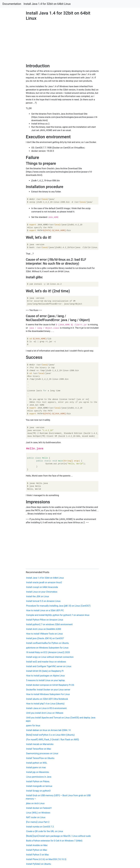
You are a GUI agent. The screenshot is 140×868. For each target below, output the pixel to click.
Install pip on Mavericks (38, 772)
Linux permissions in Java (39, 777)
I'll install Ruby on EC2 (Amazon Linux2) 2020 (48, 652)
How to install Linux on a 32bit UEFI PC (45, 610)
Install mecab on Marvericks (40, 744)
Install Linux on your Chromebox (42, 592)
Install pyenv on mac (36, 767)
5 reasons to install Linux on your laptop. (46, 680)
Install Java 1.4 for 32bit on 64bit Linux (47, 4)
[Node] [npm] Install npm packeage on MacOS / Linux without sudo (58, 836)
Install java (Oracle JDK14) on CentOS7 (45, 638)
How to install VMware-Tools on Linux (44, 634)
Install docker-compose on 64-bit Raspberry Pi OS (50, 685)
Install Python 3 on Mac (38, 855)
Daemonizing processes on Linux (42, 754)
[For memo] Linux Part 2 (38, 822)
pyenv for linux (33, 726)
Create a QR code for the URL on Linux (45, 831)
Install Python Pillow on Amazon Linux (45, 620)
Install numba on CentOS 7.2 (40, 827)
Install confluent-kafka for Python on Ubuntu (47, 643)
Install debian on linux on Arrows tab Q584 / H (48, 730)
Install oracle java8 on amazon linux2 (44, 582)
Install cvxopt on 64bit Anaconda (42, 587)
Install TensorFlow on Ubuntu (40, 758)
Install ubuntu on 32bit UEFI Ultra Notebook (47, 699)
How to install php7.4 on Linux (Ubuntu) (45, 704)
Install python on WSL (37, 763)
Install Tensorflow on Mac (39, 749)
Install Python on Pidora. (38, 781)
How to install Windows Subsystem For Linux (48, 694)
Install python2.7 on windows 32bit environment (49, 624)
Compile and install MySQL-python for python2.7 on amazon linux (58, 615)
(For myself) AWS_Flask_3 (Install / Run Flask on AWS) (53, 740)
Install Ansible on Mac (37, 845)
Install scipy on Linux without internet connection (50, 657)
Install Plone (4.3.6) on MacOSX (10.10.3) (46, 859)
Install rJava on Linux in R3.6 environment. (47, 708)
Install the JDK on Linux (38, 596)
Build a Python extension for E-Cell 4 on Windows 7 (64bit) (54, 841)
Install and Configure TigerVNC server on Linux (49, 666)
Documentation (12, 4)
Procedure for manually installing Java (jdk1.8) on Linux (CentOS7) (58, 606)
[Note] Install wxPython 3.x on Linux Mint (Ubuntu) (50, 735)
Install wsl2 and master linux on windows (46, 662)
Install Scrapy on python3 (38, 791)
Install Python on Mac (37, 850)
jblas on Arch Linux (35, 803)
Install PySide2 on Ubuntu (39, 864)
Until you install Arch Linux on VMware (45, 713)
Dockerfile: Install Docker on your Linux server (48, 690)
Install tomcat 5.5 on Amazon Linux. (44, 601)
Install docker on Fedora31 (39, 808)
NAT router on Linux (36, 817)
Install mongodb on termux (39, 786)
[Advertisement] (113, 215)
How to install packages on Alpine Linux (45, 676)
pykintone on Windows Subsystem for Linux (47, 648)
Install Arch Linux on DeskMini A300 (44, 629)
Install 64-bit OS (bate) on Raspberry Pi (45, 671)
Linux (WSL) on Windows (38, 813)
